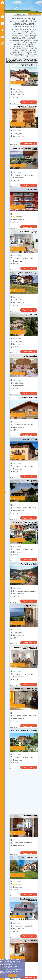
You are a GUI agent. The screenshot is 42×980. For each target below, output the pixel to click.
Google (10, 961)
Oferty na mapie (34, 14)
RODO (12, 973)
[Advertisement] (21, 793)
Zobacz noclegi (29, 102)
